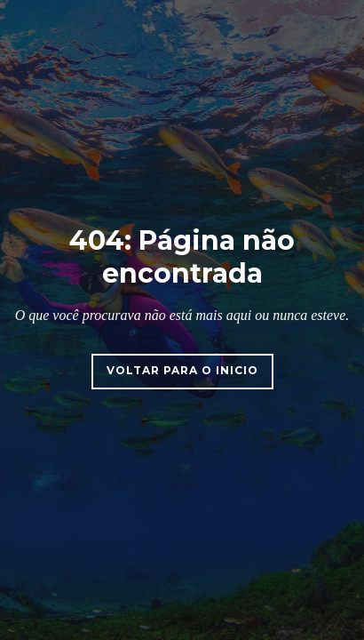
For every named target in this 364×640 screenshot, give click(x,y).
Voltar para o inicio (182, 370)
